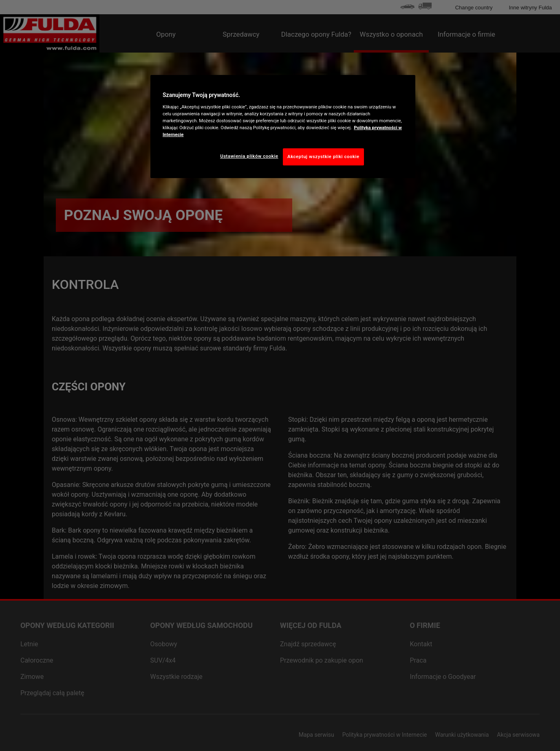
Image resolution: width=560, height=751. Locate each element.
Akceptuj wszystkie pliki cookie (323, 156)
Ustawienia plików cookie (249, 156)
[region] (283, 127)
